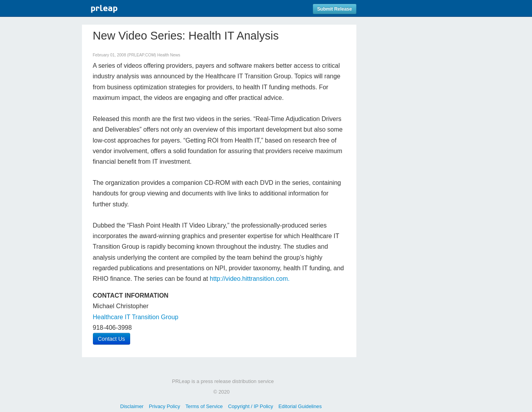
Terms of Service (204, 406)
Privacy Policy (165, 406)
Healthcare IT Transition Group (136, 317)
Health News (169, 55)
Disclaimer (132, 406)
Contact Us (112, 339)
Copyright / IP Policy (251, 406)
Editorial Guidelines (300, 406)
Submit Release (335, 9)
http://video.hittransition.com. (250, 279)
